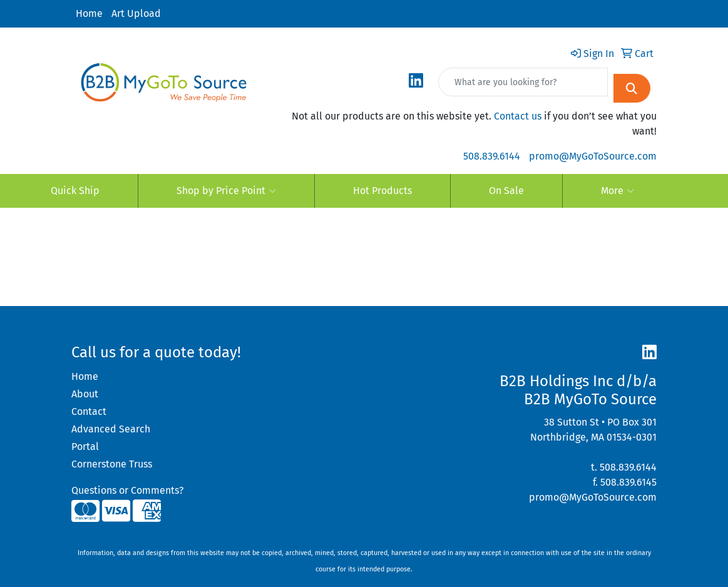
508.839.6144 (492, 156)
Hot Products (382, 191)
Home (89, 13)
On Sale (506, 191)
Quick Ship (75, 191)
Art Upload (136, 13)
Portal (85, 447)
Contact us (518, 116)
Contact (89, 411)
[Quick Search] (523, 82)
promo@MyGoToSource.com (593, 156)
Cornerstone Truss (112, 464)
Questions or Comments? (127, 490)
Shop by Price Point (226, 191)
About (85, 394)
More (618, 191)
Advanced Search (111, 429)
